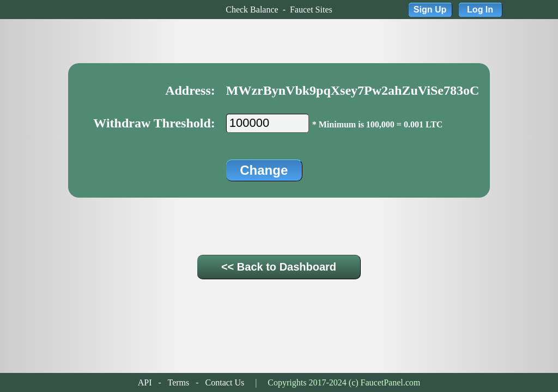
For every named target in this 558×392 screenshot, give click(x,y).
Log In (480, 10)
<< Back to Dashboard (279, 267)
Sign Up (430, 10)
